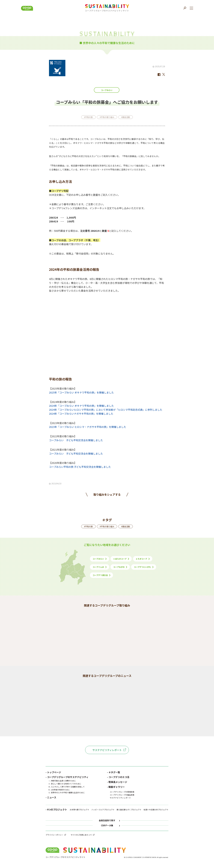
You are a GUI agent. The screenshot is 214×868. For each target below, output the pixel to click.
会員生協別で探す (107, 820)
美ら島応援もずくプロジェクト (129, 810)
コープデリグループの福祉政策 (122, 795)
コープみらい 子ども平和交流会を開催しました (76, 440)
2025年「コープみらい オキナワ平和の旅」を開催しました (81, 392)
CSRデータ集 (107, 826)
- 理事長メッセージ (117, 782)
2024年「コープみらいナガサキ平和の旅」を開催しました (81, 414)
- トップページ (53, 772)
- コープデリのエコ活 (118, 777)
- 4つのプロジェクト (56, 810)
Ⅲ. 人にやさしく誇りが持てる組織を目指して (66, 787)
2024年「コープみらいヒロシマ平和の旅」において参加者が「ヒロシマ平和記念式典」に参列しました (106, 410)
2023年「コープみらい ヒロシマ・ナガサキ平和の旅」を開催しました (88, 427)
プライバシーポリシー (54, 835)
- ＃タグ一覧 (114, 772)
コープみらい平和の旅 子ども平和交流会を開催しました (80, 467)
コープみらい (107, 90)
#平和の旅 (88, 117)
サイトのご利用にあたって (81, 835)
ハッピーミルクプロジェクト (103, 810)
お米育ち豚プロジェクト (79, 810)
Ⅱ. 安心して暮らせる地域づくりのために (65, 784)
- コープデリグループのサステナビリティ (67, 777)
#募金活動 (126, 117)
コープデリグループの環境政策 (122, 792)
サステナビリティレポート (107, 750)
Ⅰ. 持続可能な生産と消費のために (62, 781)
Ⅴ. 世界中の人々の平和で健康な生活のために (66, 793)
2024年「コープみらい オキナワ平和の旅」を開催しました (81, 406)
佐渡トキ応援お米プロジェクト (156, 810)
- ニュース (51, 797)
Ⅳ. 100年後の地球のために (59, 790)
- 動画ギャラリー (116, 787)
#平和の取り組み (107, 117)
